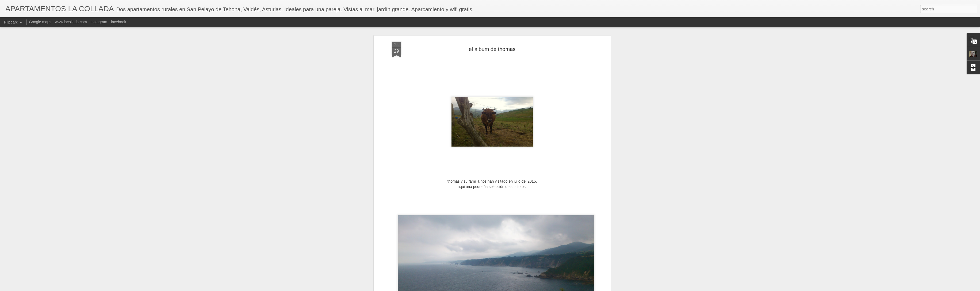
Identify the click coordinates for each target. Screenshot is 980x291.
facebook (119, 22)
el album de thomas (492, 49)
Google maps (40, 22)
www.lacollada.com (71, 22)
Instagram (99, 22)
